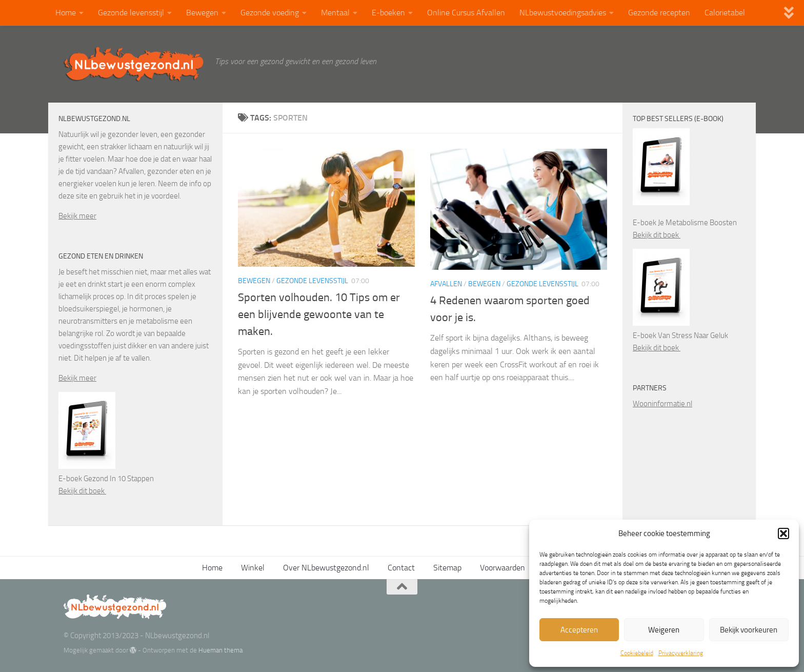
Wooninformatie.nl (662, 404)
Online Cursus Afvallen (466, 13)
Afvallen (446, 284)
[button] (783, 533)
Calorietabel (725, 13)
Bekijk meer (77, 216)
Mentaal (335, 13)
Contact (401, 568)
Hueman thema (220, 650)
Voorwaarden (502, 568)
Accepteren (579, 630)
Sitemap (447, 568)
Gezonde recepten (659, 13)
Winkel (253, 568)
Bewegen (202, 13)
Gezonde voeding (270, 13)
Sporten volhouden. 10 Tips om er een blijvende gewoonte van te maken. (319, 314)
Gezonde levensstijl (131, 13)
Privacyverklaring (681, 653)
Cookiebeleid (637, 653)
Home (66, 13)
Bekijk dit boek (82, 491)
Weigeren (664, 630)
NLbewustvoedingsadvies (563, 13)
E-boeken (388, 13)
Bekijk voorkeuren (749, 630)
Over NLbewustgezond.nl (326, 568)
